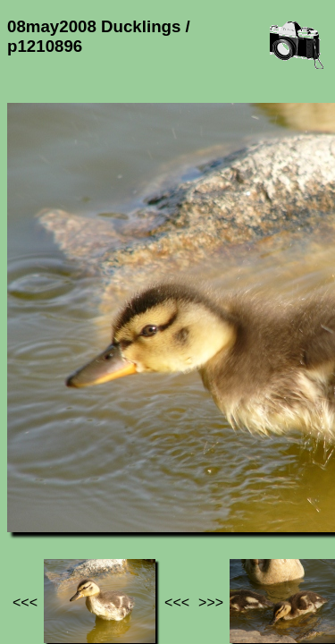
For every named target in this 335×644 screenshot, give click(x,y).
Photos (106, 482)
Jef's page (39, 482)
